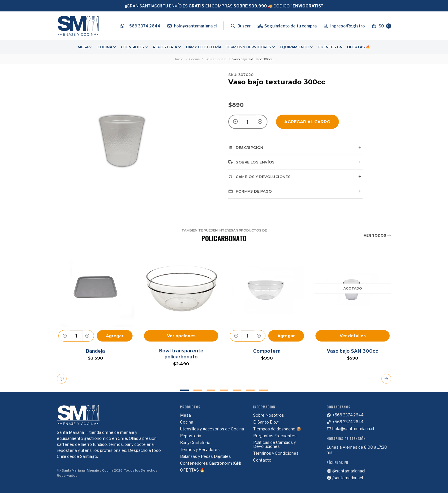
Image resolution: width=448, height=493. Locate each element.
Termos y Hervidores (251, 47)
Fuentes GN (330, 47)
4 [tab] (224, 390)
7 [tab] (263, 390)
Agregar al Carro (307, 122)
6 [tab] (250, 390)
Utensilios (135, 47)
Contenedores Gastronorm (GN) (211, 463)
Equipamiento (297, 47)
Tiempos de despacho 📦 (277, 429)
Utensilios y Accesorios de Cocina (212, 429)
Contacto (262, 460)
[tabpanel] (95, 308)
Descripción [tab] (246, 147)
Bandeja (95, 351)
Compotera (267, 351)
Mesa (85, 47)
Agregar (115, 336)
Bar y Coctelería (204, 47)
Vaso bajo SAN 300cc (353, 351)
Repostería (167, 47)
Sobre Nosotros (269, 415)
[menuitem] (85, 47)
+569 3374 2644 (345, 415)
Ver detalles (353, 336)
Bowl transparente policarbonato (181, 354)
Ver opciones (181, 336)
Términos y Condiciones (276, 453)
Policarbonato (216, 59)
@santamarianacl (346, 471)
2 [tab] (198, 390)
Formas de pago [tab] (250, 191)
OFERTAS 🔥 (359, 47)
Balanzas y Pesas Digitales (205, 456)
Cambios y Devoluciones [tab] (259, 177)
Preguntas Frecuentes (275, 436)
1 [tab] (185, 390)
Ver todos (377, 235)
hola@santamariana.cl (350, 429)
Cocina (107, 47)
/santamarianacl (345, 478)
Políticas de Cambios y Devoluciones (274, 444)
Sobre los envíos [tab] (252, 162)
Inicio (179, 59)
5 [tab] (237, 390)
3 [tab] (211, 390)
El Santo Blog (266, 422)
